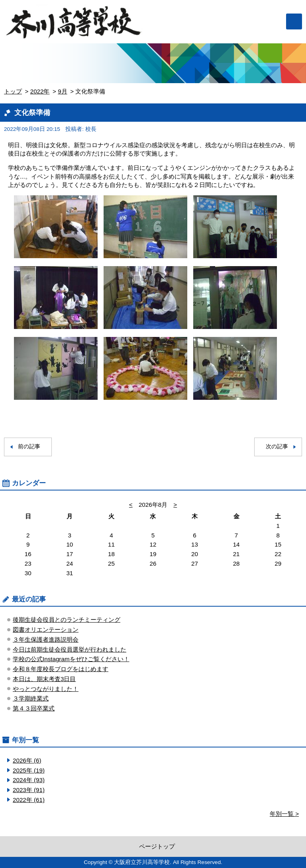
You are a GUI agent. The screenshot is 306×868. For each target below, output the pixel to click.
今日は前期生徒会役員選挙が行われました (70, 649)
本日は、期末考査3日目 (44, 679)
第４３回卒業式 (34, 708)
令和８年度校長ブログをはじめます (61, 669)
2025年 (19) (29, 770)
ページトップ (157, 846)
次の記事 (277, 447)
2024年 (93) (29, 780)
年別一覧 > (284, 814)
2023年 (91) (29, 790)
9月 (62, 91)
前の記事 (29, 447)
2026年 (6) (27, 760)
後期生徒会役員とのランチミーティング (67, 620)
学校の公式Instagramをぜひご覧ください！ (71, 659)
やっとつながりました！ (46, 689)
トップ (13, 91)
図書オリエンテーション (46, 630)
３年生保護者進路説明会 (46, 639)
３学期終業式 (31, 698)
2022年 (40, 91)
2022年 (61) (29, 800)
